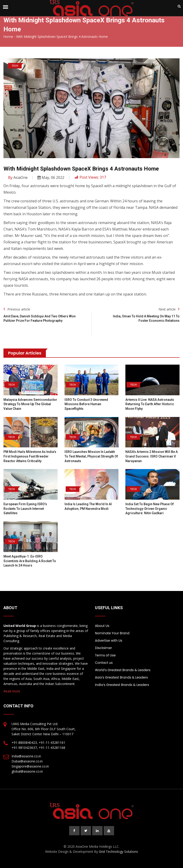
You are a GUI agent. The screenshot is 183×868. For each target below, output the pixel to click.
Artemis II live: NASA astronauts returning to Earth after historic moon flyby (150, 404)
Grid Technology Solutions (118, 852)
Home (8, 37)
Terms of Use (105, 655)
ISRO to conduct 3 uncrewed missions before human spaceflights (86, 404)
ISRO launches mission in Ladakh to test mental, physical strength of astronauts (91, 456)
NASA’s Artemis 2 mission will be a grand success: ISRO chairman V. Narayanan (152, 456)
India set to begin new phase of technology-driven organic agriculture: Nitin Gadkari (150, 509)
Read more (12, 691)
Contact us (104, 663)
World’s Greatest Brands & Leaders (123, 670)
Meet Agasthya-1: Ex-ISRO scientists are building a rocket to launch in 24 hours (30, 561)
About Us (102, 626)
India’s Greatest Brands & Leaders (122, 685)
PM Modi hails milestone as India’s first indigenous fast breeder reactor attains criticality (30, 456)
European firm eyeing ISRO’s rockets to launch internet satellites (25, 509)
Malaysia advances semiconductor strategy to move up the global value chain (30, 404)
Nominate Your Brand (112, 633)
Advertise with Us (109, 641)
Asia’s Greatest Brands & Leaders (121, 677)
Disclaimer (103, 648)
